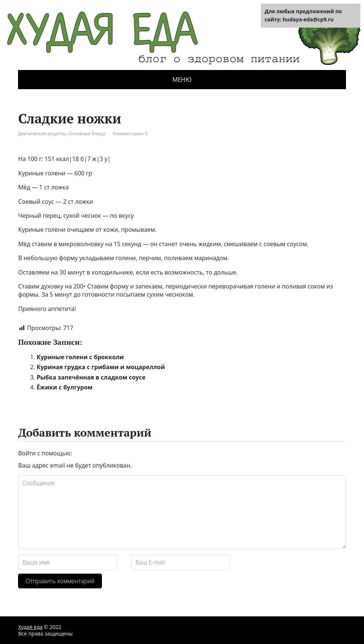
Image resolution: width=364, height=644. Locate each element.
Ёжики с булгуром (64, 387)
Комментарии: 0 (130, 134)
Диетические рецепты (42, 134)
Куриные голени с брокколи (80, 357)
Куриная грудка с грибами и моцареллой (101, 367)
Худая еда (30, 627)
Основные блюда (87, 134)
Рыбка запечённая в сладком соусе (91, 377)
